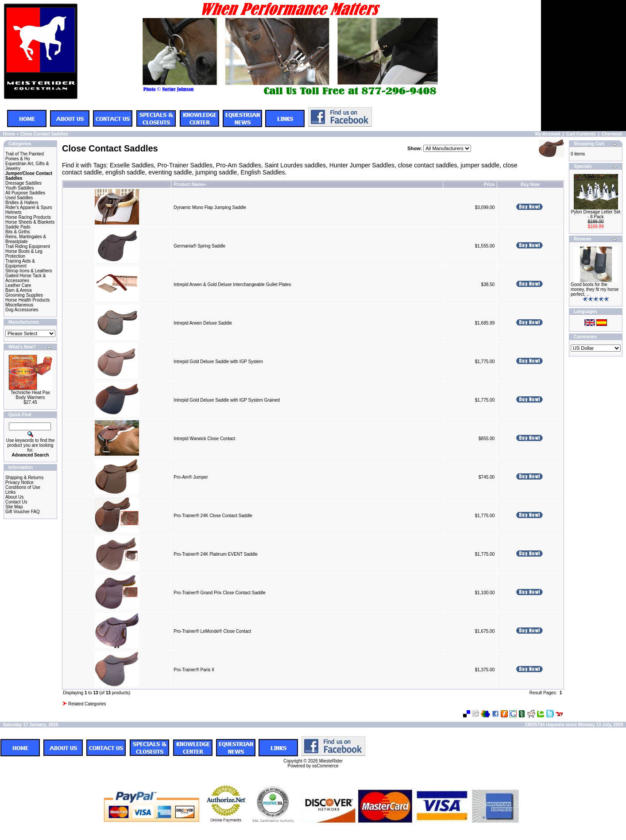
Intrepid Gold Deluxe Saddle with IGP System (218, 362)
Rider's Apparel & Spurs (29, 207)
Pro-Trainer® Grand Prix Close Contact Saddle (220, 593)
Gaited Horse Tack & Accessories (26, 278)
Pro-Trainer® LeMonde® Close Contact (212, 631)
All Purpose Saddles (25, 193)
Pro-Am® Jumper (191, 477)
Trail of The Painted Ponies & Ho (25, 156)
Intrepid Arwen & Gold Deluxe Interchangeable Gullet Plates (232, 285)
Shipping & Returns (24, 478)
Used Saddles (19, 198)
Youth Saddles (19, 188)
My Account (548, 134)
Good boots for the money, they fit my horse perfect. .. (595, 289)
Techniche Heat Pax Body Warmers (30, 395)
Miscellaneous (19, 305)
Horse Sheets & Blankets (30, 222)
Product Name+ (190, 184)
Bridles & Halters (22, 203)
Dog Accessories (22, 310)
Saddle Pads (18, 227)
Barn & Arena (18, 290)
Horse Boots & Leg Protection (24, 254)
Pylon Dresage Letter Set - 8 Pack (596, 214)
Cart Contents (581, 134)
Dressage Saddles (23, 183)
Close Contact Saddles (44, 134)
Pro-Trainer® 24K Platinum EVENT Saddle (216, 554)
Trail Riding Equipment (28, 246)
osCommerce (325, 766)
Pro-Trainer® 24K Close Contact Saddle (213, 516)
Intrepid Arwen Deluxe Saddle (203, 323)
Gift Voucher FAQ (23, 512)
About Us (14, 497)
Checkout (612, 134)
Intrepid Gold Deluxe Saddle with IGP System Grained (227, 400)
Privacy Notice (19, 482)
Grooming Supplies (24, 295)
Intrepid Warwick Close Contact (204, 439)
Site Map (14, 507)
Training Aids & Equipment (20, 263)
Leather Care (18, 285)
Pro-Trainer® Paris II (194, 670)
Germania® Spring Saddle (199, 246)
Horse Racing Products (28, 217)
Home (9, 134)
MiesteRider (331, 761)
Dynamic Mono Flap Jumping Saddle (210, 207)
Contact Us (16, 502)
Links (10, 492)
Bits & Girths (18, 232)
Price (489, 184)
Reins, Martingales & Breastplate (26, 239)
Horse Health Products (28, 300)
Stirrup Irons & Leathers (29, 271)
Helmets (14, 212)
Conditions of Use (23, 487)
